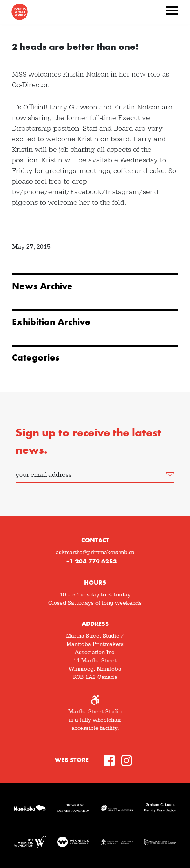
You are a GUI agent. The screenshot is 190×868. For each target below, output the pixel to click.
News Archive (42, 286)
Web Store (72, 760)
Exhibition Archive (51, 322)
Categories (36, 357)
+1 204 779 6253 (92, 561)
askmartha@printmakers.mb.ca (95, 553)
